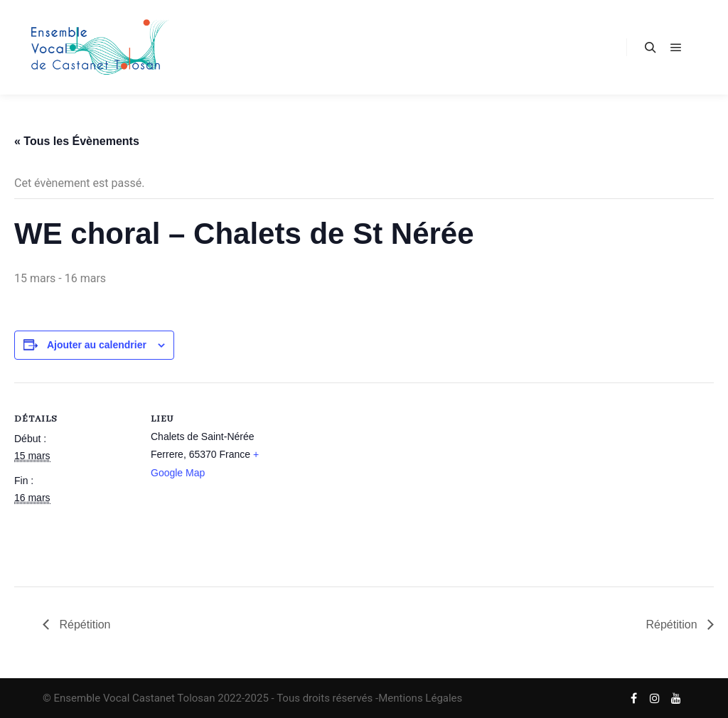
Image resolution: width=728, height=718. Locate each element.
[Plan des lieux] (362, 481)
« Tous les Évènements (77, 141)
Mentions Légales (420, 698)
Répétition (84, 625)
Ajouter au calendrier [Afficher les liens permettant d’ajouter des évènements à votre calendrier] (97, 345)
